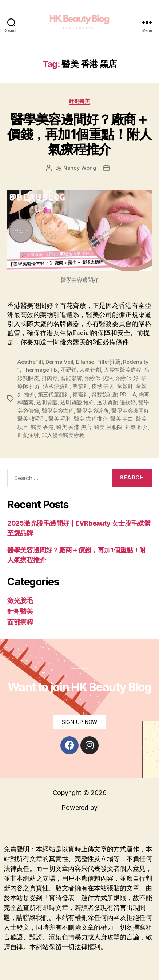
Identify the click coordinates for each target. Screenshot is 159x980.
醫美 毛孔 (60, 419)
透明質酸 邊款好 (116, 402)
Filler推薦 (109, 362)
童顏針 (125, 386)
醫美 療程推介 (91, 419)
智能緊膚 (71, 378)
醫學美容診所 (92, 411)
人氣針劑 (90, 370)
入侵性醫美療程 (122, 370)
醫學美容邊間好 (130, 411)
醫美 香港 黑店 (74, 427)
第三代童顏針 (54, 394)
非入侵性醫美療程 (63, 435)
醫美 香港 (42, 427)
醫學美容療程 (58, 411)
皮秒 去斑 (103, 386)
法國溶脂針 (56, 386)
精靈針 (80, 394)
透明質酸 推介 (77, 402)
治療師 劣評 (99, 378)
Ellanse (85, 362)
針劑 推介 (137, 427)
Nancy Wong (80, 168)
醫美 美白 (122, 419)
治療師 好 (127, 378)
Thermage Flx (40, 370)
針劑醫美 (79, 101)
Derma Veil (59, 362)
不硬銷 (69, 370)
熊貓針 (80, 386)
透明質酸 (47, 402)
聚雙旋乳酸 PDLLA (114, 394)
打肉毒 (50, 378)
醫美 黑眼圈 (108, 427)
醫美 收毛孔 (31, 419)
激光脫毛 (20, 600)
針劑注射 (28, 435)
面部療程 (20, 622)
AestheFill (30, 362)
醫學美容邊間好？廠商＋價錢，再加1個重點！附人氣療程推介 (79, 134)
